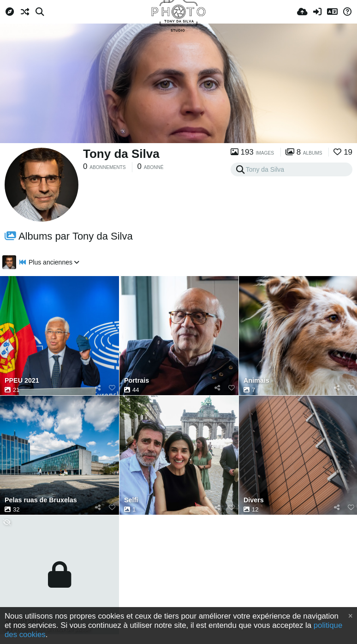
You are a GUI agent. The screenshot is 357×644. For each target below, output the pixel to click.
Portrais (137, 381)
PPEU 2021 (22, 381)
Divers (254, 500)
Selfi (131, 500)
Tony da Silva (121, 154)
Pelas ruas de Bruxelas (41, 500)
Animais (256, 381)
